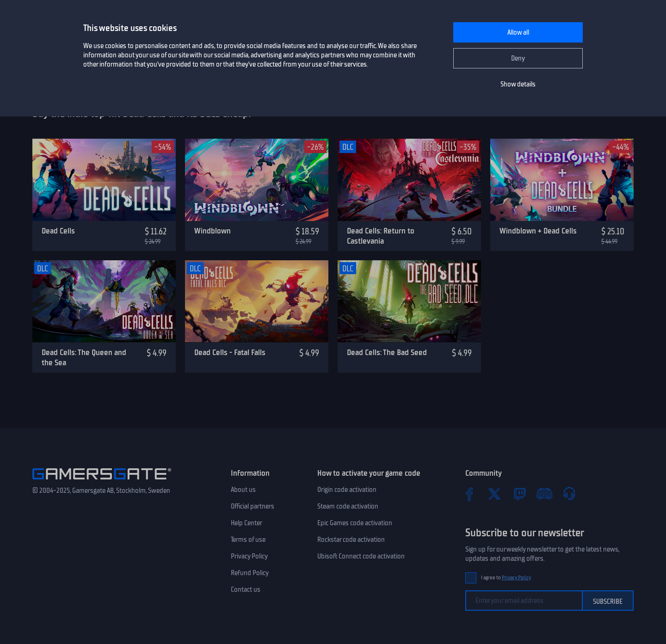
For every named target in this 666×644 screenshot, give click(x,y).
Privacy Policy (249, 556)
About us (243, 490)
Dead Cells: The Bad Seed (387, 352)
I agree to (506, 578)
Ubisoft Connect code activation (361, 556)
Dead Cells (58, 231)
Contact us (246, 589)
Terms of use (248, 540)
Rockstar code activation (351, 540)
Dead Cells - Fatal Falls (230, 352)
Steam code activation (348, 506)
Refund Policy (250, 573)
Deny (518, 58)
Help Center (247, 523)
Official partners (253, 506)
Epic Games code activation (355, 523)
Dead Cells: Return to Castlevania (381, 236)
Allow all (518, 32)
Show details (518, 84)
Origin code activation (347, 490)
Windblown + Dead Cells (538, 231)
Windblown (213, 231)
